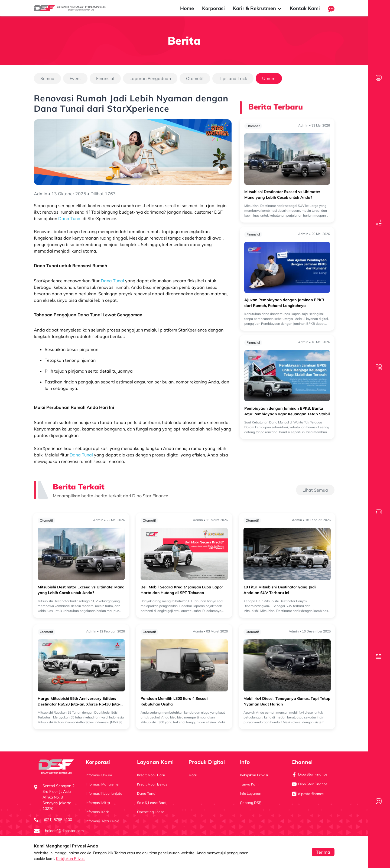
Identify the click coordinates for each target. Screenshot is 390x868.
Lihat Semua (315, 490)
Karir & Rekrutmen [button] (257, 8)
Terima (323, 852)
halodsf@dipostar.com (64, 831)
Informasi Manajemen (103, 784)
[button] (331, 8)
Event (75, 78)
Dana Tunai (147, 793)
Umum (269, 78)
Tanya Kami (250, 784)
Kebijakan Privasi (71, 859)
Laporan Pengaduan (150, 78)
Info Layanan (251, 793)
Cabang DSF (250, 803)
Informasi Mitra (98, 803)
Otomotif (195, 78)
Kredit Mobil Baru (151, 775)
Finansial (105, 78)
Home (187, 8)
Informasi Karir (97, 812)
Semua (47, 78)
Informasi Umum (99, 775)
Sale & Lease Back (152, 803)
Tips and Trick (233, 78)
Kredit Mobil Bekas (152, 784)
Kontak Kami (305, 8)
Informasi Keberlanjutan (105, 793)
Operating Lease (151, 812)
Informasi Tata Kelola (103, 821)
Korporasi (213, 8)
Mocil (193, 775)
